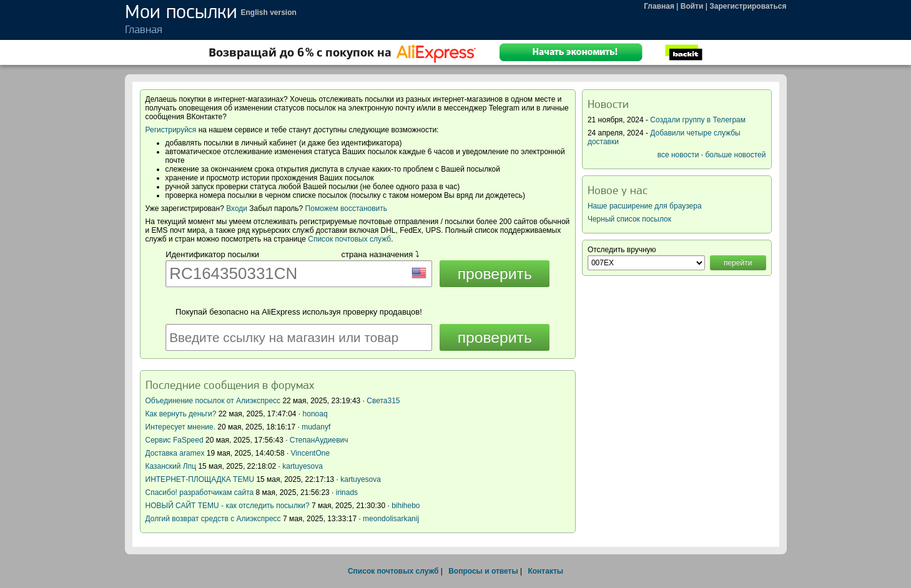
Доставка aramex (176, 453)
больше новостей (735, 155)
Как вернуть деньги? (181, 414)
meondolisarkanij (391, 519)
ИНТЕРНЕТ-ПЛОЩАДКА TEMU (200, 479)
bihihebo (406, 506)
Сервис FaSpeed (175, 440)
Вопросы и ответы (483, 571)
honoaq (315, 414)
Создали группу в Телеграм (698, 120)
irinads (347, 492)
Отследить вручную (622, 250)
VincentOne (311, 453)
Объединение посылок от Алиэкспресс (213, 401)
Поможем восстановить (346, 208)
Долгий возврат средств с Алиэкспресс (213, 519)
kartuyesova (303, 466)
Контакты (545, 571)
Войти (692, 6)
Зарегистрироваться (748, 6)
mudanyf (316, 427)
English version (269, 12)
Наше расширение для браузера (645, 206)
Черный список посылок (629, 219)
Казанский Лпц (171, 466)
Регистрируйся (171, 130)
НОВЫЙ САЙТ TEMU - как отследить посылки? (228, 506)
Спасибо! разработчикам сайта (200, 492)
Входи (237, 208)
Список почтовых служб (349, 239)
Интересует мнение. (181, 427)
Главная (659, 6)
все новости (678, 155)
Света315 (383, 401)
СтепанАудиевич (319, 440)
